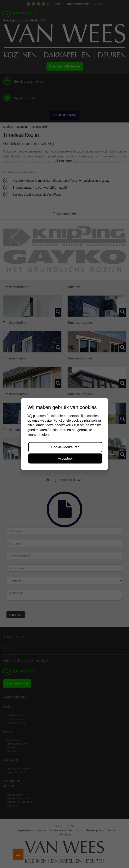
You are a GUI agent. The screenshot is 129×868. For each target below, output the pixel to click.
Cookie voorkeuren (65, 447)
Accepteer (65, 458)
